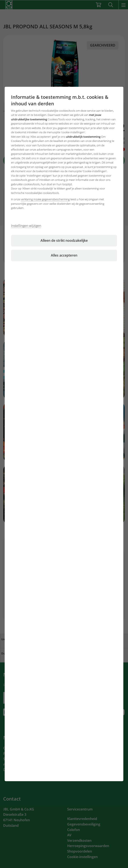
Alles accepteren (64, 255)
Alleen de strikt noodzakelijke (64, 240)
